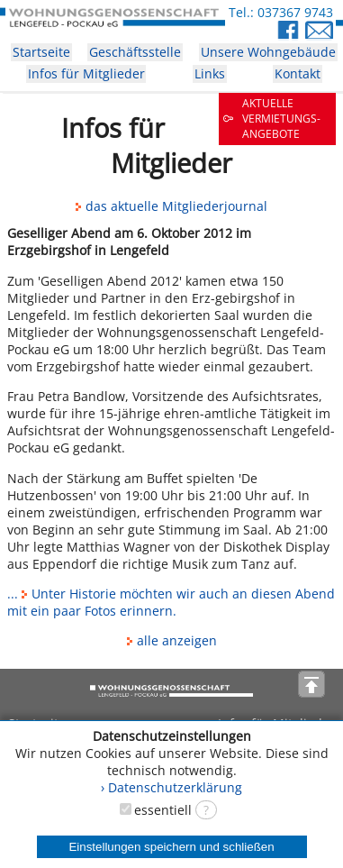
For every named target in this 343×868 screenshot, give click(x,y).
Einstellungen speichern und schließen (171, 847)
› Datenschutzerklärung (171, 787)
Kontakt (298, 73)
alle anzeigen (172, 640)
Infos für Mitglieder (86, 73)
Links (210, 73)
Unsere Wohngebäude (268, 52)
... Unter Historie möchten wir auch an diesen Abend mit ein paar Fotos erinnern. (171, 602)
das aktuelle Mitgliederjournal (171, 206)
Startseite (41, 52)
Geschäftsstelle (135, 52)
